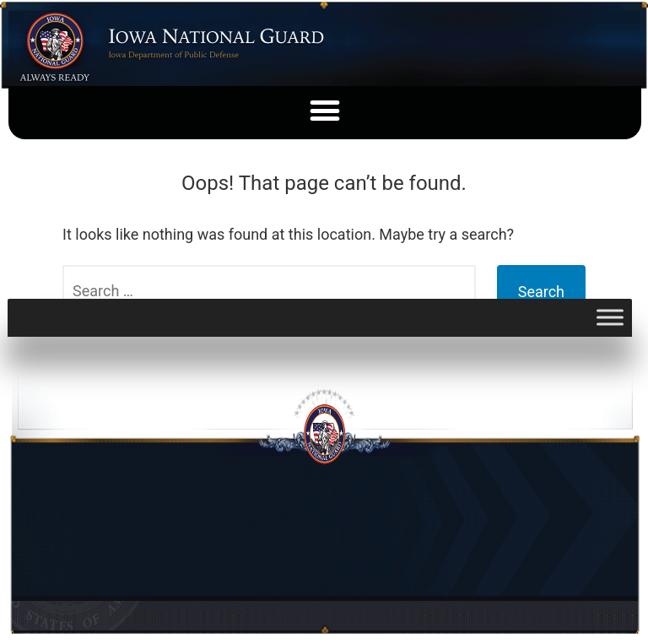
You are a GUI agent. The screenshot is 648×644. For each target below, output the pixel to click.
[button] (325, 110)
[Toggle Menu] (610, 318)
